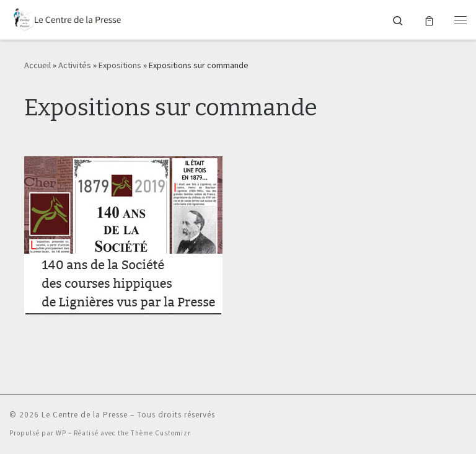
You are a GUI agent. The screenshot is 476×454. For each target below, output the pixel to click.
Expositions (120, 65)
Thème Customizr (161, 433)
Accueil (37, 65)
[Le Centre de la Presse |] (65, 18)
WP (61, 433)
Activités (75, 65)
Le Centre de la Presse (85, 415)
